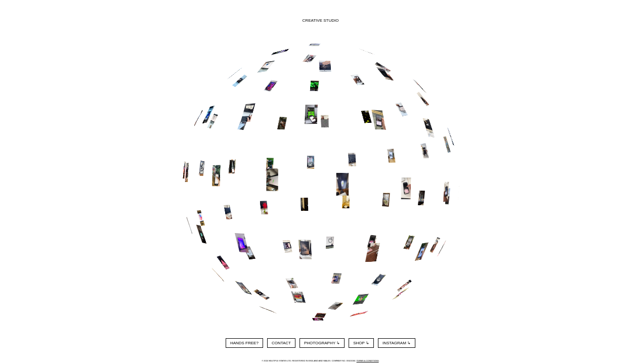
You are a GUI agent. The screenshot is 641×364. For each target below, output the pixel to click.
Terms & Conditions (368, 361)
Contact (281, 343)
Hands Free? (244, 343)
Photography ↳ (322, 343)
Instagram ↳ (397, 343)
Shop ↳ (361, 343)
